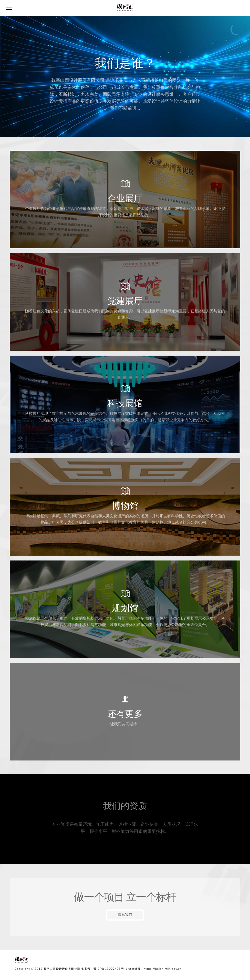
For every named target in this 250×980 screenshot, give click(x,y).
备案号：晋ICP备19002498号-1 (38, 972)
